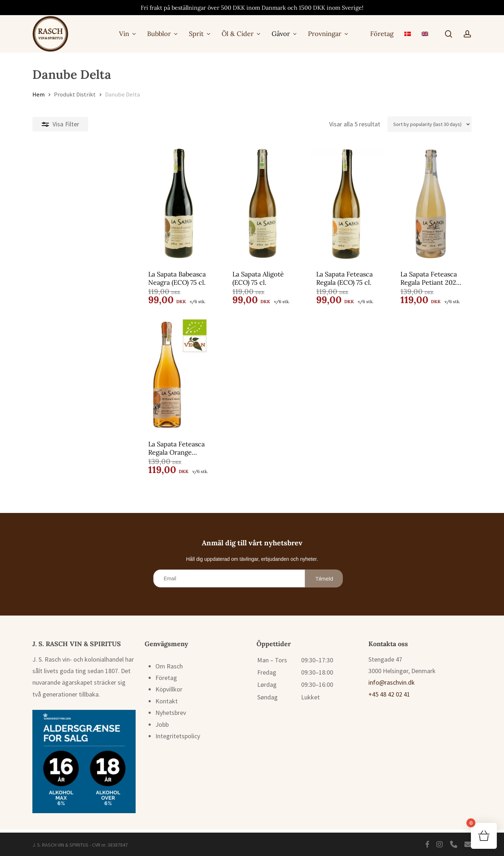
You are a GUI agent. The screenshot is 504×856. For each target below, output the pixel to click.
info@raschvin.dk (392, 686)
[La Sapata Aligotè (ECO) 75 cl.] (196, 204)
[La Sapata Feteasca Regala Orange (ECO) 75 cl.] (85, 375)
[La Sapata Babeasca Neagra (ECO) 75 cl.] (85, 204)
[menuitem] (408, 34)
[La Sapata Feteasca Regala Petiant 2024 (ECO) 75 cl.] (418, 204)
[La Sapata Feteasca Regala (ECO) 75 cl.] (307, 204)
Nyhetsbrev (171, 716)
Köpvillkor (169, 692)
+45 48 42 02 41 (389, 697)
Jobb (162, 728)
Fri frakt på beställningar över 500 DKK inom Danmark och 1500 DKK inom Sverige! (252, 8)
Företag (166, 681)
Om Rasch (169, 669)
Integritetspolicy (178, 739)
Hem (38, 94)
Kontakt (167, 704)
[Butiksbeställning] (430, 124)
